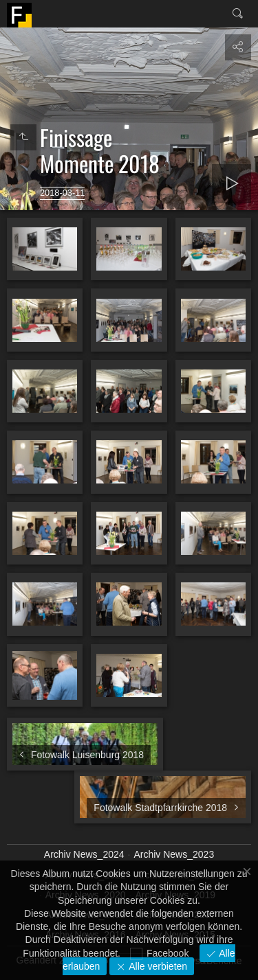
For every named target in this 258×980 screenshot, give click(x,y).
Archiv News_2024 (84, 854)
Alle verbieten (157, 966)
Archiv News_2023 (174, 854)
